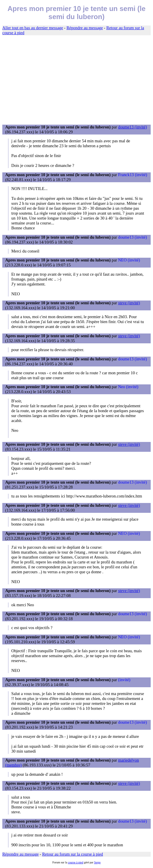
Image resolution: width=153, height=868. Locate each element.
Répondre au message (84, 28)
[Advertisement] (76, 80)
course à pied (75, 862)
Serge (98, 862)
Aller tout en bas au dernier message (33, 28)
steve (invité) (129, 303)
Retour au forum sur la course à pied (73, 854)
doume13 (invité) (132, 127)
